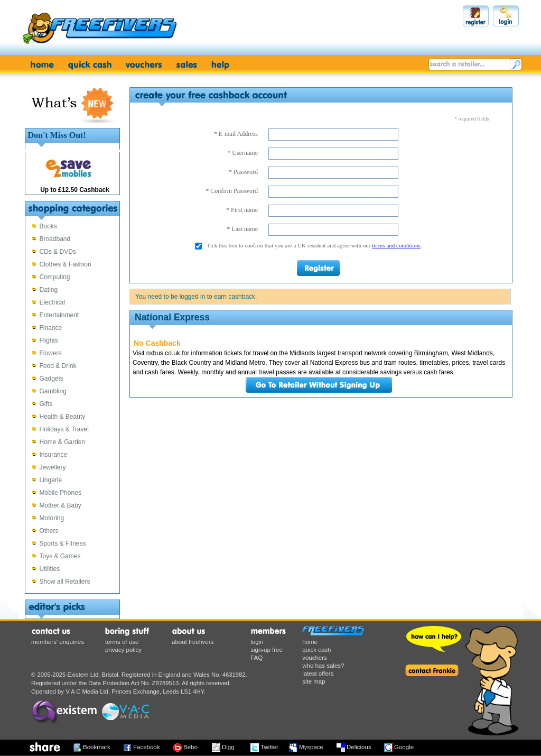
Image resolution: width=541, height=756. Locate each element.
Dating (49, 290)
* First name (242, 210)
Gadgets (52, 379)
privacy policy (123, 650)
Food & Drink (58, 366)
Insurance (54, 455)
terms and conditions (396, 245)
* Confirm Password (232, 191)
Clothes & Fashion (66, 264)
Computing (55, 277)
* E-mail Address (236, 134)
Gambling (53, 391)
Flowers (51, 353)
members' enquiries (58, 642)
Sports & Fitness (63, 543)
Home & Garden (63, 442)
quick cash (316, 650)
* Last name (242, 229)
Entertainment (59, 315)
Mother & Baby (60, 505)
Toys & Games (60, 556)
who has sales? (323, 666)
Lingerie (51, 480)
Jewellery (53, 467)
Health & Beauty (63, 417)
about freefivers (193, 642)
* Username (242, 153)
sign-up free (267, 650)
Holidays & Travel (64, 429)
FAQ (256, 658)
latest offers (318, 674)
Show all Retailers (65, 582)
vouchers (315, 658)
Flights (49, 340)
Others (49, 531)
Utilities (50, 569)
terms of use (122, 642)
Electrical (53, 302)
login (257, 642)
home (310, 642)
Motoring (52, 518)
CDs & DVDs (58, 252)
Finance (51, 328)
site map (314, 681)
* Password (243, 172)
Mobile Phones (60, 493)
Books (48, 226)
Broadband (55, 239)
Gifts (46, 404)
